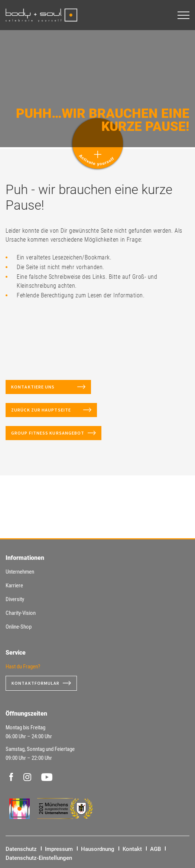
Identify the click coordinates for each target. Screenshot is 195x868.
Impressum (59, 849)
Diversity (15, 599)
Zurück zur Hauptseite (46, 410)
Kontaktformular (36, 683)
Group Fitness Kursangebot (48, 433)
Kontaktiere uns (43, 387)
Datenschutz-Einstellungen (39, 858)
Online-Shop (19, 627)
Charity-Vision (21, 613)
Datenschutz (21, 849)
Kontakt (132, 849)
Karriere (14, 585)
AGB (155, 849)
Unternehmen (20, 572)
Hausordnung (98, 849)
